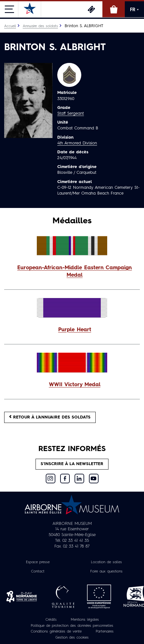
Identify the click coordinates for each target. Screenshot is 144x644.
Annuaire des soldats (40, 26)
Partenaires (105, 632)
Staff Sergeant (71, 114)
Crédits (51, 620)
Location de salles (106, 562)
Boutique (114, 9)
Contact (38, 571)
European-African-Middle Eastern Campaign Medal (75, 272)
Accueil (10, 26)
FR (134, 10)
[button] (72, 272)
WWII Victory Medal (75, 385)
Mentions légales (85, 620)
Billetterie (91, 9)
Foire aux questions (106, 571)
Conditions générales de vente (56, 632)
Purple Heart (75, 330)
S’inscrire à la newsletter (72, 464)
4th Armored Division (77, 143)
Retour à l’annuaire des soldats (50, 417)
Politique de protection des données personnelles (72, 626)
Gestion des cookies (72, 638)
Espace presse (38, 562)
